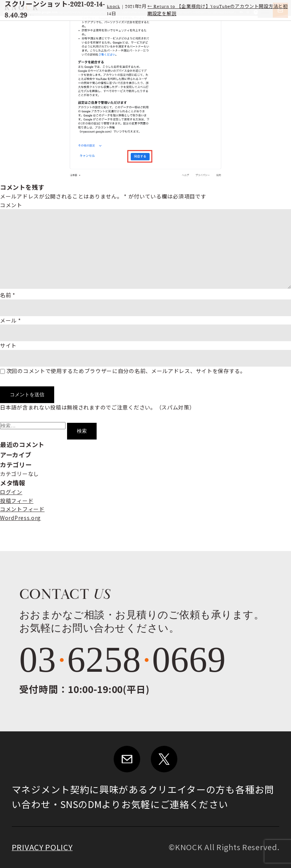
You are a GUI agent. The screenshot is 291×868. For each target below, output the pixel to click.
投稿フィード (17, 501)
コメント (11, 205)
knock (113, 7)
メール (11, 320)
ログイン (11, 492)
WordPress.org (20, 518)
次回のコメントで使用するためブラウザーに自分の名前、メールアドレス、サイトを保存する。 (126, 371)
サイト (8, 345)
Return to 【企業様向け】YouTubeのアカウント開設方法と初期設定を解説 (218, 10)
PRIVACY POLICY (42, 847)
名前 (8, 295)
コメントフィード (22, 509)
